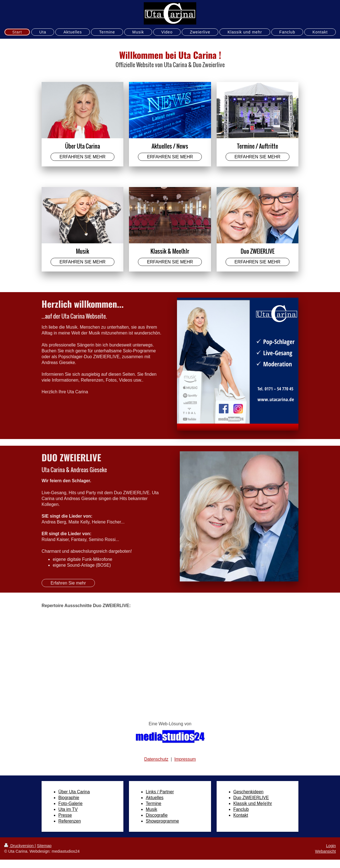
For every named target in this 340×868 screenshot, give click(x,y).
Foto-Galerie (70, 803)
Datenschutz (156, 759)
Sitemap (44, 846)
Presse (65, 815)
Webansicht (325, 851)
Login (331, 846)
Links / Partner (160, 792)
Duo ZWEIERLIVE (251, 798)
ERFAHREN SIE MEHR (82, 157)
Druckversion (19, 846)
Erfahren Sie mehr (68, 583)
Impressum (185, 759)
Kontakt (241, 815)
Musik (151, 809)
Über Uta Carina (74, 792)
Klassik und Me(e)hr (253, 803)
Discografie (157, 815)
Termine (153, 803)
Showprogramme (162, 821)
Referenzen (70, 821)
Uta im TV (68, 809)
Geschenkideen (248, 792)
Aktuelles (155, 798)
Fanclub (241, 809)
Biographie (69, 798)
